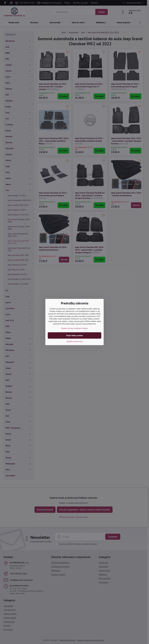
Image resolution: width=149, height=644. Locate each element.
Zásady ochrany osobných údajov (75, 328)
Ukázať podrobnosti (75, 341)
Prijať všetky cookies (75, 335)
